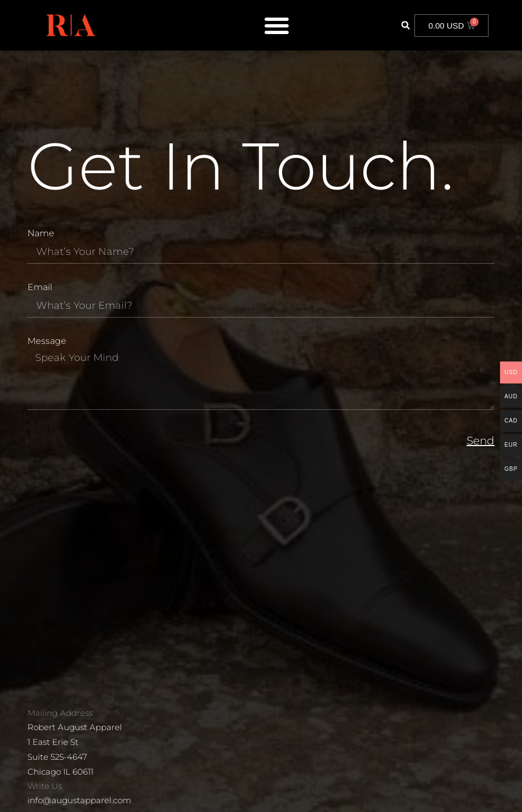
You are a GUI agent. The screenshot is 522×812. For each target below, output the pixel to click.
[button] (405, 26)
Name (41, 234)
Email (40, 288)
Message (47, 341)
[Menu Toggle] (277, 25)
